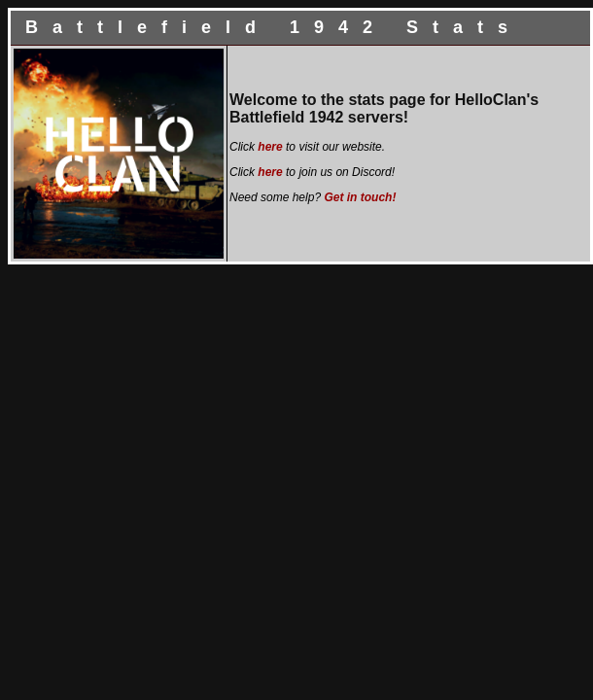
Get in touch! (360, 197)
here (270, 147)
